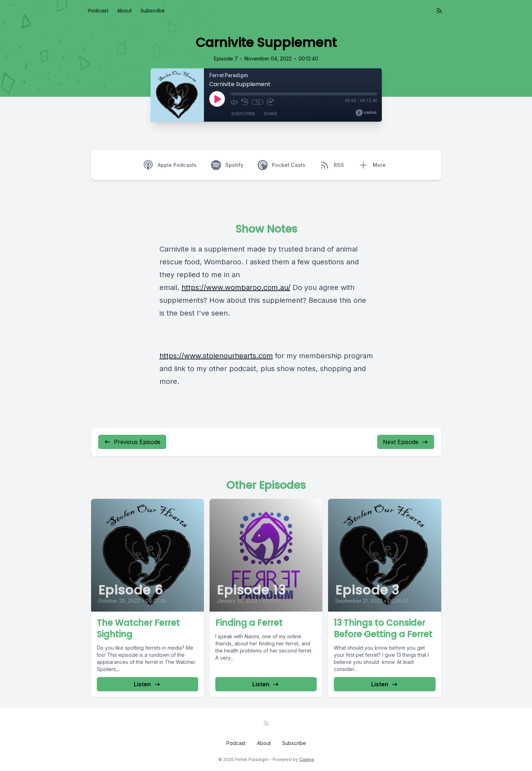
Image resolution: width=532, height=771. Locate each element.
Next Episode (406, 442)
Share (270, 114)
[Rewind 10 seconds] (245, 102)
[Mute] (234, 102)
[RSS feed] (439, 11)
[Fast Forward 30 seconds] (270, 102)
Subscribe (153, 11)
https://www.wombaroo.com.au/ (236, 287)
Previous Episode (132, 442)
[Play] (217, 99)
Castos (307, 759)
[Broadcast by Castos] (366, 113)
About (125, 11)
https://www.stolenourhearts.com (216, 356)
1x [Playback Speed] (257, 102)
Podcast (98, 11)
